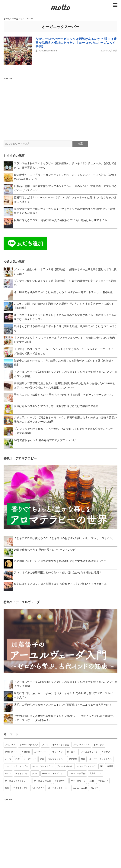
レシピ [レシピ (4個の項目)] (8, 773)
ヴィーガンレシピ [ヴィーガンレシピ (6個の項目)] (65, 766)
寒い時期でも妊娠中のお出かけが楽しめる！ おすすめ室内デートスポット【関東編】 (64, 292)
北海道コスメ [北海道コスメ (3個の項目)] (96, 773)
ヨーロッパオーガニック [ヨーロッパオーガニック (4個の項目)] (53, 773)
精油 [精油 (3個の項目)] (92, 781)
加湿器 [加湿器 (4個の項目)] (110, 766)
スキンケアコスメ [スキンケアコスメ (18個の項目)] (81, 745)
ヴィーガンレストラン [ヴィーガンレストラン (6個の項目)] (42, 766)
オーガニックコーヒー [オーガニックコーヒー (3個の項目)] (59, 788)
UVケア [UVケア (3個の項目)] (95, 788)
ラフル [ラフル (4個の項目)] (35, 773)
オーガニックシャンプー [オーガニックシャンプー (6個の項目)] (16, 766)
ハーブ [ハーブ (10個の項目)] (8, 759)
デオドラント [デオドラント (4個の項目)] (22, 773)
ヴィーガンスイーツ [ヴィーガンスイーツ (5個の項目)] (86, 766)
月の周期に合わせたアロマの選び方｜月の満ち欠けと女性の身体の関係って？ (60, 561)
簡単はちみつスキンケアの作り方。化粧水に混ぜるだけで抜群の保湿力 (56, 406)
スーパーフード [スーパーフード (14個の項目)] (41, 752)
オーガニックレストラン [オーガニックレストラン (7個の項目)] (101, 759)
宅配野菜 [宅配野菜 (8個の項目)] (73, 759)
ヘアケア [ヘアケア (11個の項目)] (106, 752)
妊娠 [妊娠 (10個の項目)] (18, 759)
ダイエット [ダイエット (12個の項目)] (72, 752)
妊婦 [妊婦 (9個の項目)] (42, 759)
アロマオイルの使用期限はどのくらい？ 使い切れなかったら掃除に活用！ (58, 573)
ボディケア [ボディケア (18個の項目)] (99, 745)
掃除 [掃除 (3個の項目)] (7, 788)
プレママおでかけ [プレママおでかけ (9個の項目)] (56, 759)
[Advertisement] (60, 106)
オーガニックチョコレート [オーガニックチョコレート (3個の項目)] (18, 781)
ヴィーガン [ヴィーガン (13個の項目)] (57, 752)
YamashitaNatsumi (48, 51)
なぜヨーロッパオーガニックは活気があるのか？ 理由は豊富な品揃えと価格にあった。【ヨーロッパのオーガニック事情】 (76, 43)
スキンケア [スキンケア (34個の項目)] (10, 745)
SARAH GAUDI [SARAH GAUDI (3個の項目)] (80, 788)
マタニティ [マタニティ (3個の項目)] (103, 781)
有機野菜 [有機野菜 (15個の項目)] (26, 752)
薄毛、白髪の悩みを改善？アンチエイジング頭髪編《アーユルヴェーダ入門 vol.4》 (63, 705)
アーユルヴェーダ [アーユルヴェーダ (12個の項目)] (89, 752)
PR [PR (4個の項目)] (101, 766)
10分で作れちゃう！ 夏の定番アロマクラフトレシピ (45, 440)
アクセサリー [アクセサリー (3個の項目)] (61, 781)
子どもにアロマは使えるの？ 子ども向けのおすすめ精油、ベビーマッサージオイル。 (64, 395)
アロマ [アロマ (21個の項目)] (45, 745)
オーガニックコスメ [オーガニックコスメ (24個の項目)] (29, 745)
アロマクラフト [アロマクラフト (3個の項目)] (21, 788)
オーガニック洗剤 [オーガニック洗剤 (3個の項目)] (42, 781)
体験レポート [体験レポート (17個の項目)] (11, 752)
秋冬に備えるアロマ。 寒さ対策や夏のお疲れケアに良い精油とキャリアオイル (60, 220)
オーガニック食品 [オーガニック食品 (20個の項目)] (61, 745)
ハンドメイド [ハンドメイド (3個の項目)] (38, 788)
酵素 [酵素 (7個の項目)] (83, 759)
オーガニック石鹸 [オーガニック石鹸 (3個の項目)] (77, 773)
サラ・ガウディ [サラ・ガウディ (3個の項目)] (78, 781)
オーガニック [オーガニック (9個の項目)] (30, 759)
